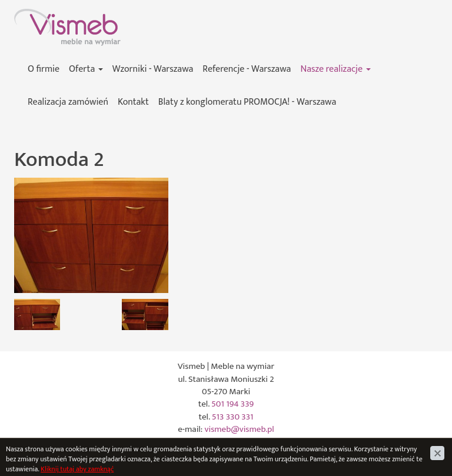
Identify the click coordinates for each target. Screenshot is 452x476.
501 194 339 (232, 404)
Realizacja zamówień (68, 102)
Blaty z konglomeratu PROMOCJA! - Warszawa (247, 102)
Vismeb (28, 15)
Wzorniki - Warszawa (153, 69)
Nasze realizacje (335, 69)
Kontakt (133, 102)
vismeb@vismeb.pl (240, 429)
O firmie (44, 69)
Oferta (86, 69)
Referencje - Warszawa (247, 69)
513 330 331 (233, 417)
